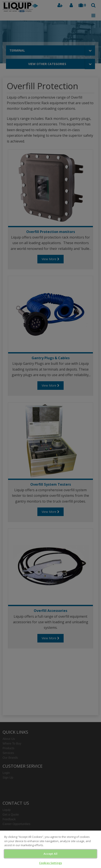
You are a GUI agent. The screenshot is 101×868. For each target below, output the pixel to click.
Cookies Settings (50, 863)
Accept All (50, 854)
